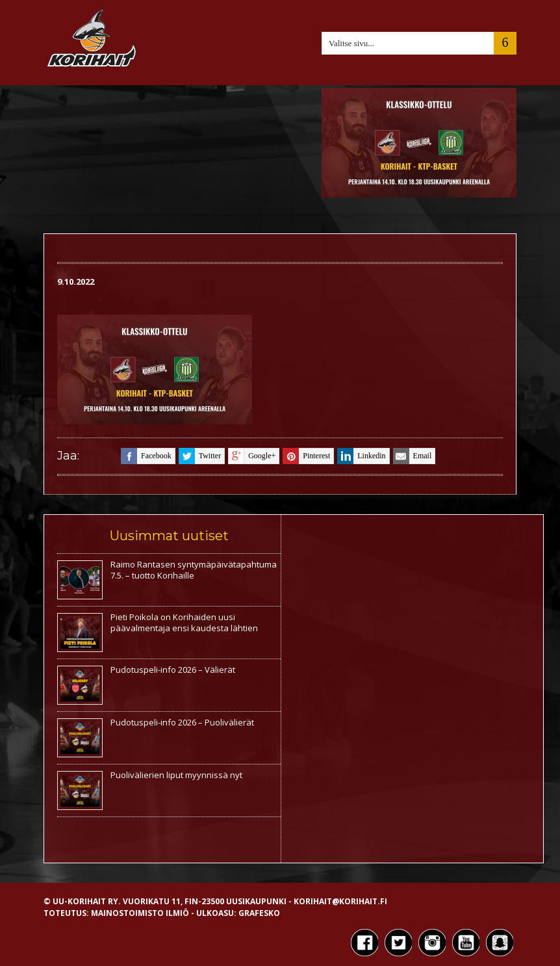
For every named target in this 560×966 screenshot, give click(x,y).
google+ (252, 456)
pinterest (306, 456)
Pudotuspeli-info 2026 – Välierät (173, 670)
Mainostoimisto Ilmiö (140, 913)
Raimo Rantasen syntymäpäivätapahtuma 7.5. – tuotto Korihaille (194, 570)
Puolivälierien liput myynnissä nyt (176, 775)
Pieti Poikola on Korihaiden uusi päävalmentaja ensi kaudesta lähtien (184, 622)
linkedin (361, 456)
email (413, 456)
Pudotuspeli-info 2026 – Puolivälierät (182, 722)
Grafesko (259, 913)
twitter (200, 456)
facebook (146, 456)
